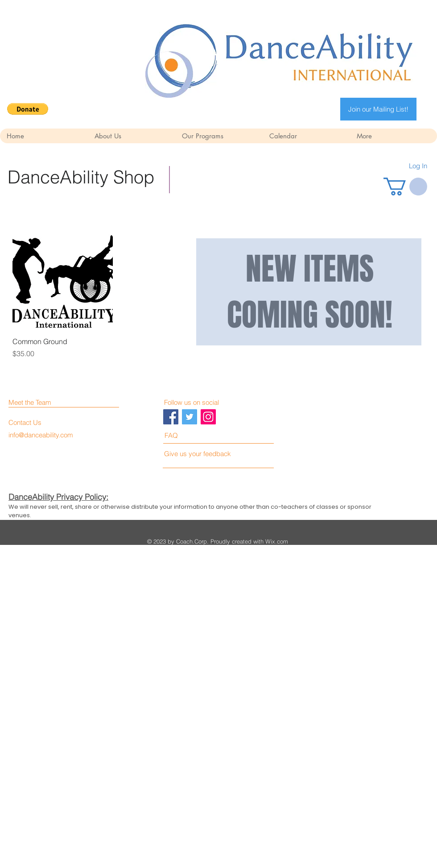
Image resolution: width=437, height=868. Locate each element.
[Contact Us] (42, 422)
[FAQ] (190, 435)
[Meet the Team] (47, 402)
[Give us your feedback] (201, 454)
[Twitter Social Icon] (190, 417)
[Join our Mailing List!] (378, 109)
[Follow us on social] (204, 402)
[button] (28, 109)
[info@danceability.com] (42, 435)
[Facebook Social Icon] (171, 417)
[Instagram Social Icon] (208, 417)
